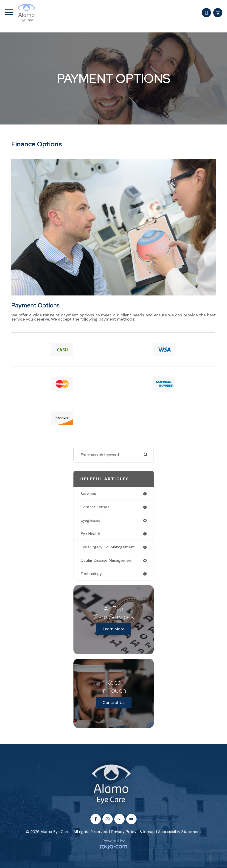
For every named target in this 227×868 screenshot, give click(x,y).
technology (91, 574)
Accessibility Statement (179, 832)
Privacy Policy (124, 832)
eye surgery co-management (108, 547)
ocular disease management (107, 560)
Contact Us (114, 703)
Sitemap (147, 832)
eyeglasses (90, 520)
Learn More (114, 629)
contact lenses (95, 507)
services (88, 494)
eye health (90, 534)
